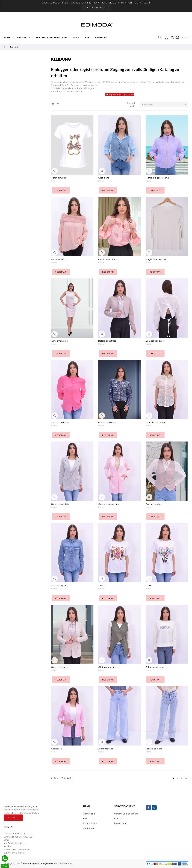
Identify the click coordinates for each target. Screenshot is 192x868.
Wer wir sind (89, 814)
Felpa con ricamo (155, 667)
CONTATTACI (13, 818)
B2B (85, 818)
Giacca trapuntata (60, 504)
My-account (120, 823)
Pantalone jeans (154, 749)
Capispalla (56, 749)
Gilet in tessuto (153, 504)
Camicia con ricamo (156, 422)
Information (89, 828)
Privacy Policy (90, 823)
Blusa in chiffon (59, 259)
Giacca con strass (107, 422)
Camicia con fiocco (108, 259)
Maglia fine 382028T (156, 259)
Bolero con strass (107, 341)
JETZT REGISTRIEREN (96, 7)
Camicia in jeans (59, 585)
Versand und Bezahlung (126, 814)
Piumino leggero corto (157, 178)
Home (54, 181)
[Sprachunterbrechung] (182, 37)
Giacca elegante (60, 667)
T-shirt (101, 585)
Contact (118, 818)
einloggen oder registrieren (120, 95)
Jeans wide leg (106, 749)
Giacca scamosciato (109, 504)
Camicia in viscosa (60, 422)
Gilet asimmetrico (107, 667)
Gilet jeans (104, 178)
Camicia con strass (155, 341)
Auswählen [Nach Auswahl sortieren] (165, 104)
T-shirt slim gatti (59, 178)
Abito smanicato (59, 341)
